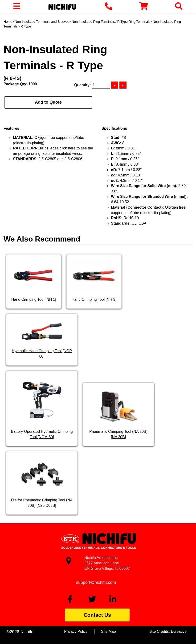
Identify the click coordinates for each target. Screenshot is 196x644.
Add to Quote (48, 102)
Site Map (108, 631)
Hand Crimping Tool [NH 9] (94, 299)
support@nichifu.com (96, 582)
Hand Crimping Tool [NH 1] (34, 299)
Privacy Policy (76, 631)
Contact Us (97, 615)
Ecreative (179, 631)
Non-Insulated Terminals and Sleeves (42, 22)
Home (8, 22)
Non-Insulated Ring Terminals (93, 22)
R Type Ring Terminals (134, 22)
